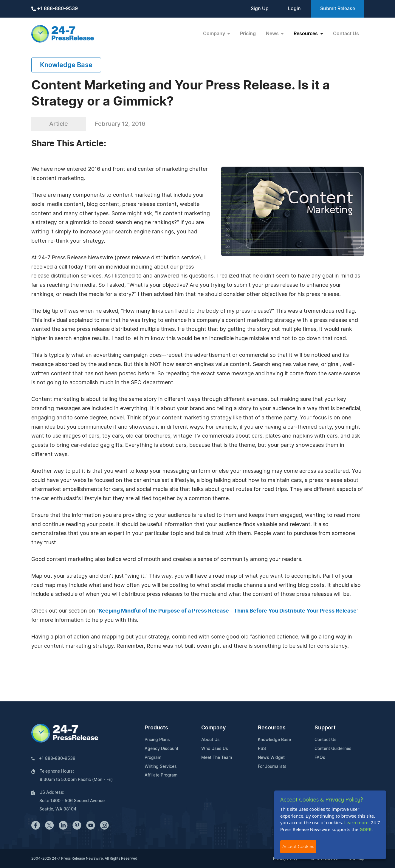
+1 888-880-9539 (55, 9)
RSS (262, 749)
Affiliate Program (161, 775)
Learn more (357, 822)
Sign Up (260, 9)
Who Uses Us (215, 749)
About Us (210, 740)
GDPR (365, 829)
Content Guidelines (333, 749)
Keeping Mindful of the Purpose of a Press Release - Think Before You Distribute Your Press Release (228, 611)
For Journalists (272, 767)
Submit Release (338, 9)
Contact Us (346, 34)
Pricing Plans (157, 740)
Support (325, 728)
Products (156, 728)
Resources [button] (306, 34)
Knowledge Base (66, 65)
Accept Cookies (298, 846)
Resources (272, 728)
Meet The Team (217, 758)
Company (213, 728)
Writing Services (161, 767)
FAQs (320, 758)
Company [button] (215, 34)
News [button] (273, 34)
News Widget (271, 758)
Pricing (248, 34)
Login (294, 9)
